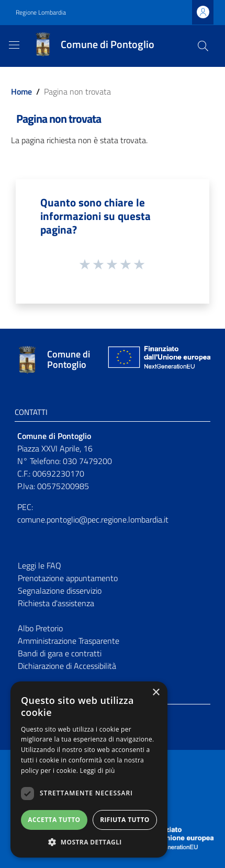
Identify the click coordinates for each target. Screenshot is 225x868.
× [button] (156, 693)
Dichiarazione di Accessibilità (67, 666)
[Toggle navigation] (14, 45)
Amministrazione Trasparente (69, 641)
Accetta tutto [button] (54, 820)
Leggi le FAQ (40, 565)
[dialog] (89, 769)
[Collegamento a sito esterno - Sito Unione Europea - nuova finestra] (158, 360)
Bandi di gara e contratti (60, 653)
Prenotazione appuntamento (68, 578)
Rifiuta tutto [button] (125, 820)
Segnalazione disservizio (60, 591)
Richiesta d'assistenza (56, 603)
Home (21, 91)
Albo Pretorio (40, 628)
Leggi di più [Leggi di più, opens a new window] (98, 771)
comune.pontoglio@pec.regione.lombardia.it (93, 519)
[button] (89, 842)
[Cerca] (203, 46)
